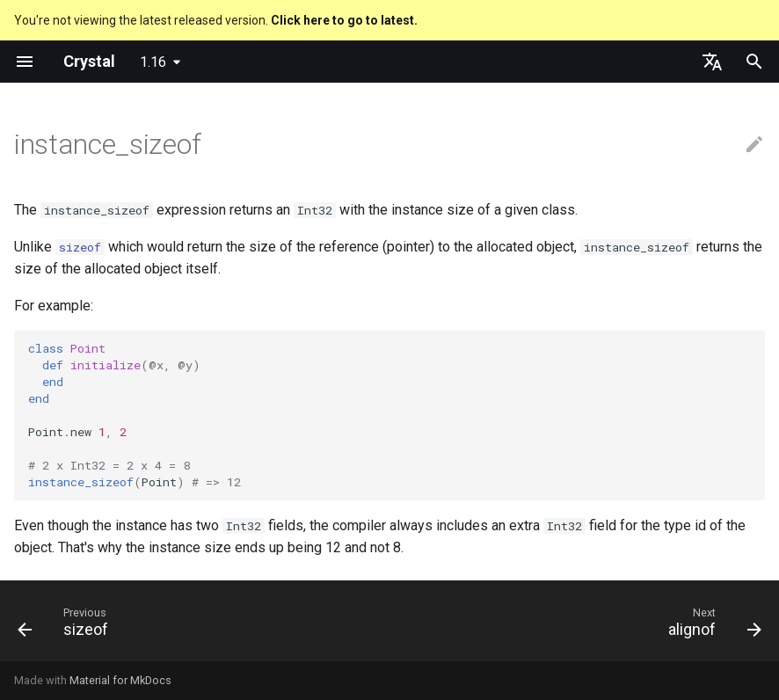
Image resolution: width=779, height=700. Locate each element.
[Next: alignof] (710, 626)
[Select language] (712, 62)
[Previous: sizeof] (67, 626)
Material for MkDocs (120, 680)
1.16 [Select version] (153, 62)
